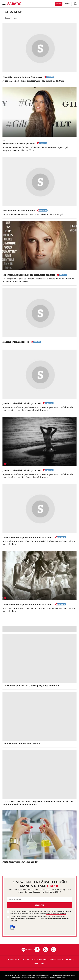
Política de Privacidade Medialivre (56, 914)
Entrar (68, 4)
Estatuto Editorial (12, 960)
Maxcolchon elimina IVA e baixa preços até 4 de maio (31, 686)
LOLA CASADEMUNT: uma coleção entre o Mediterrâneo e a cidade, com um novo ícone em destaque (38, 803)
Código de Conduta (56, 960)
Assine (59, 4)
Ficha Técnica (26, 960)
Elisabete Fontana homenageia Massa (22, 77)
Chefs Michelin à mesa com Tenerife (22, 744)
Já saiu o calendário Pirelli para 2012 (22, 403)
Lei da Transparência (40, 960)
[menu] (4, 4)
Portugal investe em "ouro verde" (20, 862)
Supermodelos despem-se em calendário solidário (29, 275)
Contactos (69, 960)
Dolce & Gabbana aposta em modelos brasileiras (28, 537)
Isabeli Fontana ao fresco (16, 342)
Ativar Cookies (39, 964)
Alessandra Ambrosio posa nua (19, 143)
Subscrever (39, 905)
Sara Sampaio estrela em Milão (19, 210)
